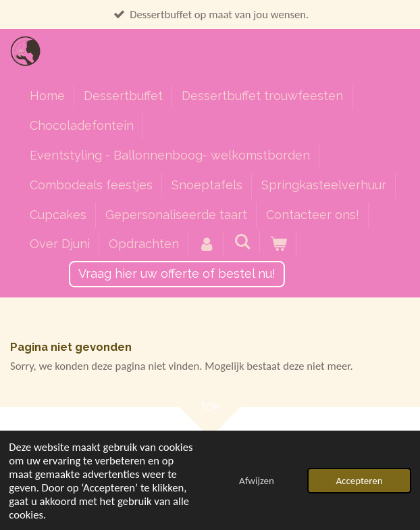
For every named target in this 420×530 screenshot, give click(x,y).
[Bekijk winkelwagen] (278, 244)
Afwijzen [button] (257, 481)
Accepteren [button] (359, 481)
